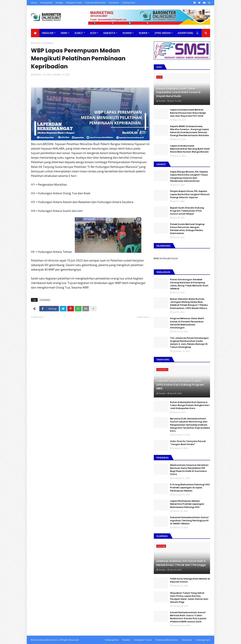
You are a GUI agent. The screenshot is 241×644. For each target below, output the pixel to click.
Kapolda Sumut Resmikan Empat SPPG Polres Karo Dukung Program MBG (180, 385)
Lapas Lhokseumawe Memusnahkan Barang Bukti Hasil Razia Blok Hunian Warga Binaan (190, 149)
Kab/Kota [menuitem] (109, 33)
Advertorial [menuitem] (186, 33)
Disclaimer (114, 3)
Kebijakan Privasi (74, 3)
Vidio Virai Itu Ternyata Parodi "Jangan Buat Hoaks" (188, 443)
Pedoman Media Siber (95, 3)
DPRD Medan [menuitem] (163, 33)
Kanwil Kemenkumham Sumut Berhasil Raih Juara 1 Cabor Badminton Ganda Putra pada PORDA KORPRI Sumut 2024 (188, 617)
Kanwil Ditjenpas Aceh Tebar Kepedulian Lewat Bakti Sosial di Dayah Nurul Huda (178, 92)
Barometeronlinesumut (45, 640)
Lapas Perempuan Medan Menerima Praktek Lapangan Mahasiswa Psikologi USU (187, 504)
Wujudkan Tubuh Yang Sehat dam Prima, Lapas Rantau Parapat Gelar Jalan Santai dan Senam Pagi (189, 598)
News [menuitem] (64, 33)
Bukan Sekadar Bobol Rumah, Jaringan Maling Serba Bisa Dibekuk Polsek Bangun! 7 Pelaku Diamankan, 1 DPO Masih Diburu (189, 304)
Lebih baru (38, 317)
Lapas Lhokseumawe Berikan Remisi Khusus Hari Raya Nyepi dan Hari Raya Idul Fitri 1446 (188, 113)
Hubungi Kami (129, 3)
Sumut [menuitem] (79, 33)
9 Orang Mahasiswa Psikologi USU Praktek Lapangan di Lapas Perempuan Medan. (190, 488)
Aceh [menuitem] (93, 33)
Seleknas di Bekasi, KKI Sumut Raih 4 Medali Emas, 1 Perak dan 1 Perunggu (181, 563)
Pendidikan (48, 43)
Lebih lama (142, 317)
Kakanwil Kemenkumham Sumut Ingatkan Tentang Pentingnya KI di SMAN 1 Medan (189, 520)
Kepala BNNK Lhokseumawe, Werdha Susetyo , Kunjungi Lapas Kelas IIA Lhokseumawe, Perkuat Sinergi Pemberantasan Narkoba (189, 131)
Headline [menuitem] (48, 33)
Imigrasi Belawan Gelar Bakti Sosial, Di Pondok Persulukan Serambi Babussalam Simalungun (187, 323)
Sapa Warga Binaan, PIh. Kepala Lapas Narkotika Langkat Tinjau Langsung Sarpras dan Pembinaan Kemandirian (189, 176)
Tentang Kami (46, 3)
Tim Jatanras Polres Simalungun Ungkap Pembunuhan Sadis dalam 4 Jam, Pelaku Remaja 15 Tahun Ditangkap (189, 343)
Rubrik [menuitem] (143, 33)
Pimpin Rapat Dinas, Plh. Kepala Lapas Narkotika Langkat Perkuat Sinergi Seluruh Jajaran (190, 194)
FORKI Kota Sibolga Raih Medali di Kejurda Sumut (190, 580)
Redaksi (59, 3)
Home (34, 3)
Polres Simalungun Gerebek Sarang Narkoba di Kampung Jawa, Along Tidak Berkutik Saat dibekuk (189, 284)
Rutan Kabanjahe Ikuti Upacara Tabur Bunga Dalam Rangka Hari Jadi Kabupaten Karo (190, 405)
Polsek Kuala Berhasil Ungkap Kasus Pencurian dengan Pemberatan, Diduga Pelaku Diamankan (187, 229)
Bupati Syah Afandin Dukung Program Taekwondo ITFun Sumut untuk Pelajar (187, 211)
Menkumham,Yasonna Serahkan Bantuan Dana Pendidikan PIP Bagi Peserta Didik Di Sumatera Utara (189, 470)
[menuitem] (35, 33)
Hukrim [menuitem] (127, 33)
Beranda (35, 43)
